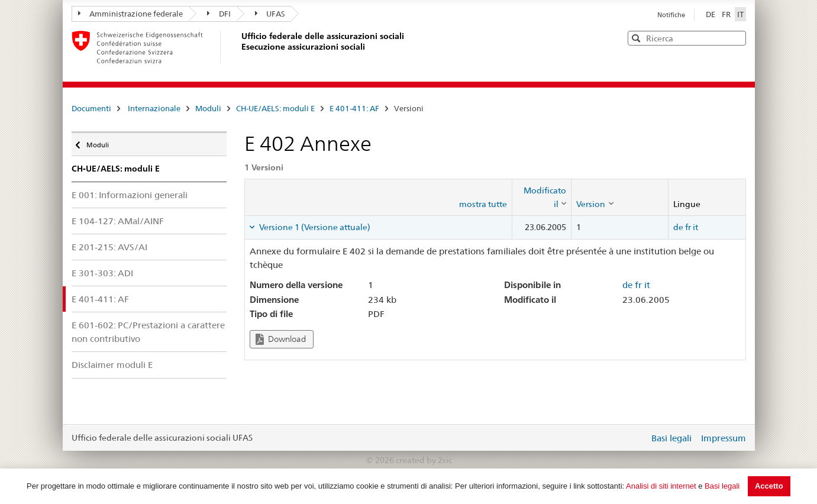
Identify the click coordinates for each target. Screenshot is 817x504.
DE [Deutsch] (711, 14)
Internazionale (154, 108)
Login (638, 438)
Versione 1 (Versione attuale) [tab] (314, 227)
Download (281, 339)
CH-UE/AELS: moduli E (275, 108)
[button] (736, 38)
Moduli (208, 108)
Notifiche (671, 15)
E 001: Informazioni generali (130, 195)
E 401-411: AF (354, 108)
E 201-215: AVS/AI (109, 247)
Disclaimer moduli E (112, 365)
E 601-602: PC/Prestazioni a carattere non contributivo (148, 332)
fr (688, 227)
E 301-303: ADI (102, 273)
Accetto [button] (769, 486)
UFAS (270, 14)
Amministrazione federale (131, 14)
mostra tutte (483, 204)
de (678, 227)
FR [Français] (727, 14)
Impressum (724, 438)
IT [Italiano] (740, 14)
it (695, 227)
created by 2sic (424, 460)
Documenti (91, 108)
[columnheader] (542, 197)
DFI (219, 14)
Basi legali (722, 486)
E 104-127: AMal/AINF (118, 221)
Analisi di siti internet (661, 486)
